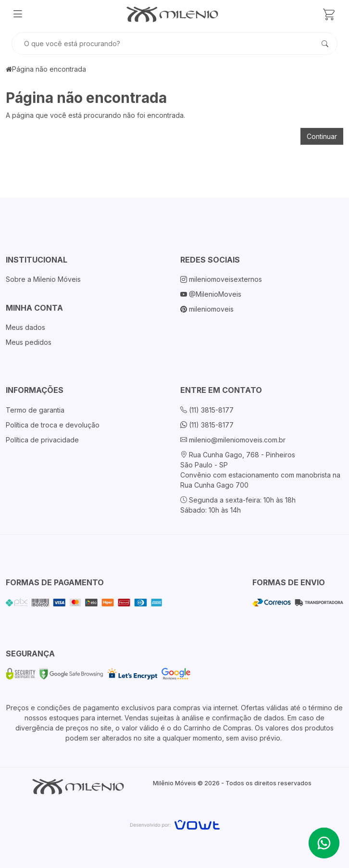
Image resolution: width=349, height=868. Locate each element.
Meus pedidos (29, 342)
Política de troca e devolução (53, 425)
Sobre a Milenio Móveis (43, 279)
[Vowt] (175, 824)
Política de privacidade (42, 440)
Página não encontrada (49, 69)
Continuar (322, 136)
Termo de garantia (35, 410)
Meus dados (25, 327)
